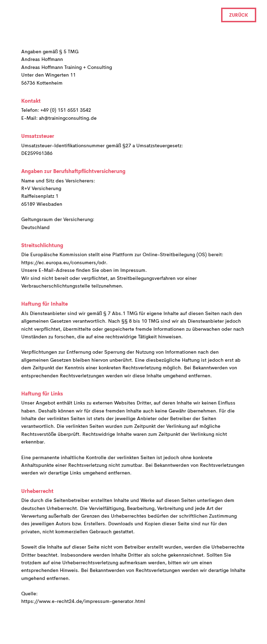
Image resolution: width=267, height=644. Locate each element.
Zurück (239, 15)
